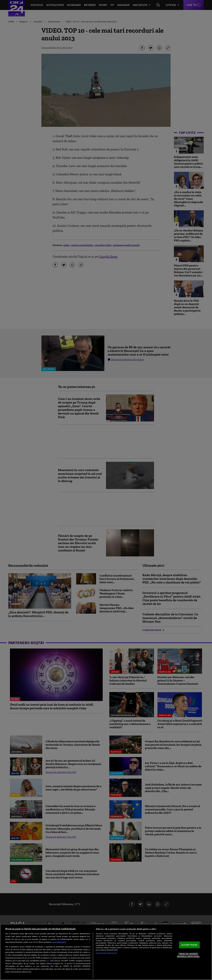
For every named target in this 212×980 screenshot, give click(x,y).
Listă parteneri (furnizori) (106, 953)
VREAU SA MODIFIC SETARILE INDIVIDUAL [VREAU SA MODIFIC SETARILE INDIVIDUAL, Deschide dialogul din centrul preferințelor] (188, 955)
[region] (106, 952)
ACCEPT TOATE (189, 945)
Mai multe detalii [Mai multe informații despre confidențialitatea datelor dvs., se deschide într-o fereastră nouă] (59, 942)
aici (48, 960)
